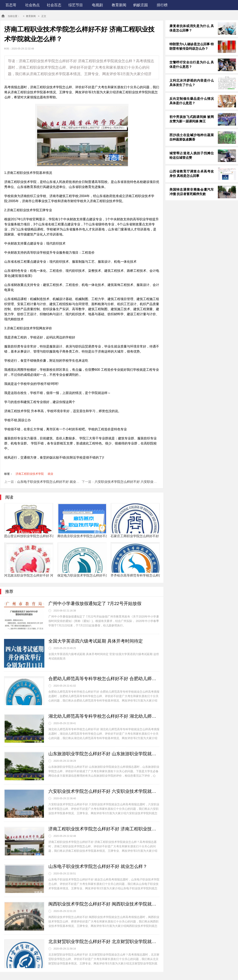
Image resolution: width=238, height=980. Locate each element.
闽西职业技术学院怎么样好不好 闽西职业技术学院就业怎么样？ (104, 904)
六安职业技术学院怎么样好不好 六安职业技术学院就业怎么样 (139, 482)
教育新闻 (119, 5)
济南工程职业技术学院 (30, 474)
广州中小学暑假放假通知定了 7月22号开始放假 (95, 603)
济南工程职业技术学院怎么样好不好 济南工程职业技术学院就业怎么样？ (104, 829)
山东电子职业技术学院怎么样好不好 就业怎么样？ (53, 482)
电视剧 (97, 5)
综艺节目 (76, 5)
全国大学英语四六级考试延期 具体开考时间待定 (96, 641)
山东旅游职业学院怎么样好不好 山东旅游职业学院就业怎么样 (104, 754)
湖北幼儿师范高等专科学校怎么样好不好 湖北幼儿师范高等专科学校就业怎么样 (104, 716)
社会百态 (54, 5)
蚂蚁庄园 (141, 5)
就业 (50, 474)
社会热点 (32, 5)
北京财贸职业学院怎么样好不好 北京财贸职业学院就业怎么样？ (104, 942)
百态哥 (11, 5)
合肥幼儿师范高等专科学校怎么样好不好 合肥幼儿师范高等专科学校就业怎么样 (104, 679)
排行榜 (162, 5)
